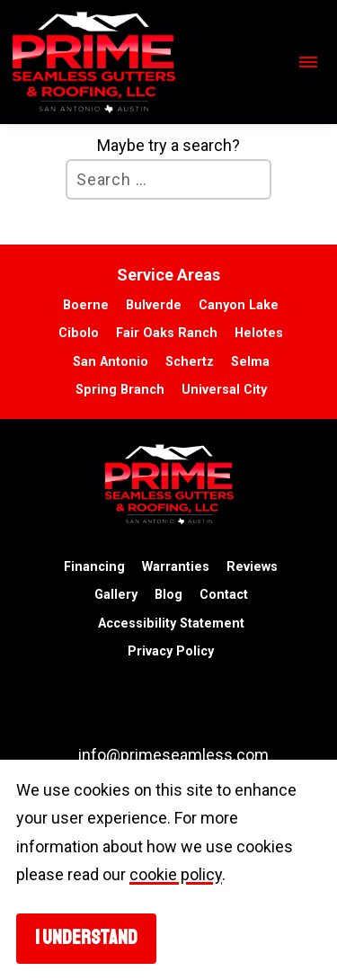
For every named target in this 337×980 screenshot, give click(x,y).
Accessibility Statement (171, 624)
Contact (224, 595)
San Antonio (111, 362)
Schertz (190, 362)
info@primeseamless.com (173, 755)
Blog (168, 595)
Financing (94, 567)
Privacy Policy (171, 651)
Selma (250, 362)
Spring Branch (120, 390)
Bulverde (154, 305)
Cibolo (79, 333)
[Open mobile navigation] (306, 62)
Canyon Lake (239, 305)
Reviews (252, 567)
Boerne (86, 305)
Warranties (176, 567)
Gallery (116, 595)
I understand (86, 938)
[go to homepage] (146, 62)
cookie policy (176, 874)
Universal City (224, 390)
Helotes (259, 333)
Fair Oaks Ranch (167, 333)
